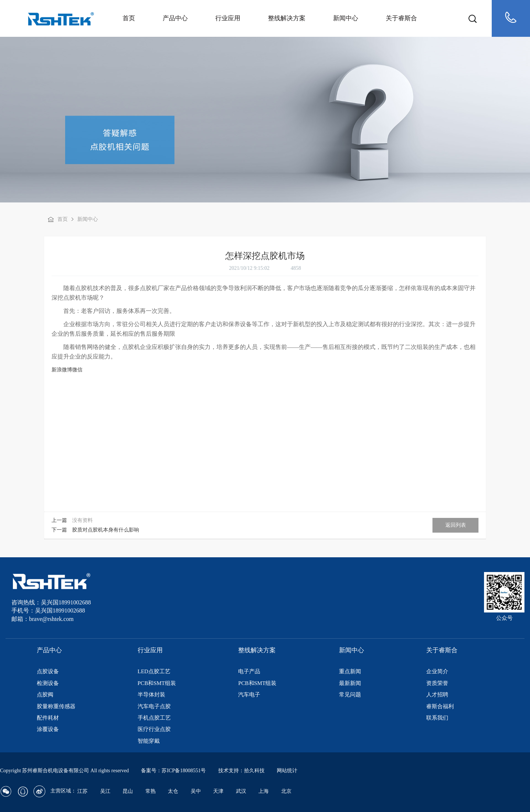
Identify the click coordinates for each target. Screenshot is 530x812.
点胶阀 (45, 695)
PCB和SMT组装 (157, 683)
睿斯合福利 (440, 706)
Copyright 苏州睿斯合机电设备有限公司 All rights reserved (65, 771)
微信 (77, 370)
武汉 (241, 791)
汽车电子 (249, 695)
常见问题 (350, 695)
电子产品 (249, 671)
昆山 (128, 791)
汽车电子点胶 (154, 706)
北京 (286, 791)
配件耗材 (48, 718)
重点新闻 (350, 671)
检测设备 (48, 683)
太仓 (173, 791)
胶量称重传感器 (56, 706)
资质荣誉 (437, 683)
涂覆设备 (48, 729)
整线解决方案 (287, 18)
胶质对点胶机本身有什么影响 (106, 530)
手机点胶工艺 (154, 718)
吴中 (196, 791)
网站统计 (287, 771)
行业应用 (228, 18)
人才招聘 (437, 695)
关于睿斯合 (401, 18)
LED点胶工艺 (154, 671)
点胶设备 (48, 671)
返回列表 (456, 525)
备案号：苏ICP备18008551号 (173, 771)
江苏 (82, 791)
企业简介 (437, 671)
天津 (218, 791)
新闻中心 (346, 18)
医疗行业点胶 (154, 729)
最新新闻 (350, 683)
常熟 (151, 791)
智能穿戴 (149, 741)
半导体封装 (151, 695)
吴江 (105, 791)
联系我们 (437, 718)
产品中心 (175, 18)
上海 (264, 791)
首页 (129, 18)
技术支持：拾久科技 (241, 771)
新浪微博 (62, 370)
